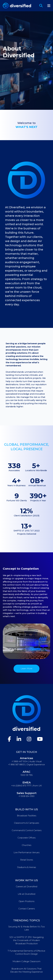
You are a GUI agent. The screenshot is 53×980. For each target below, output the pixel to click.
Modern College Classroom (26, 961)
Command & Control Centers (27, 830)
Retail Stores (27, 860)
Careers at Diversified (26, 887)
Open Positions (26, 901)
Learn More (26, 669)
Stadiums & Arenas (26, 867)
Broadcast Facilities (27, 816)
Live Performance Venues (26, 853)
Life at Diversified (26, 894)
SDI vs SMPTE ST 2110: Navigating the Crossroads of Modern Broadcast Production (26, 940)
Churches (26, 845)
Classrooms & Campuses (26, 823)
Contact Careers (27, 909)
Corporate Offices (26, 838)
